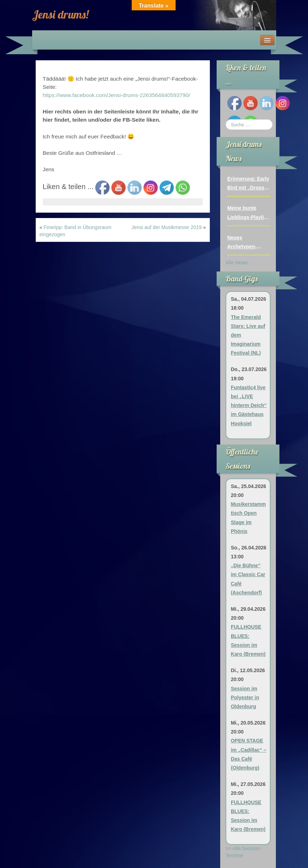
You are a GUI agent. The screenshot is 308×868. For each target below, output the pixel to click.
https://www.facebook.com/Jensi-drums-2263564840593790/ (117, 95)
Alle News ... (239, 263)
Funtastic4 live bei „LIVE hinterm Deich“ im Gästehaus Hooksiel (249, 405)
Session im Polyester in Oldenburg (245, 697)
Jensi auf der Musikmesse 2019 (166, 227)
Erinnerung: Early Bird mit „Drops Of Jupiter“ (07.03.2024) (248, 184)
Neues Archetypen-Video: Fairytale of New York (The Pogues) (249, 243)
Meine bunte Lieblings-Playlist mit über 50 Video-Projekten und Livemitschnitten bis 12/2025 (249, 213)
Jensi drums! (60, 14)
